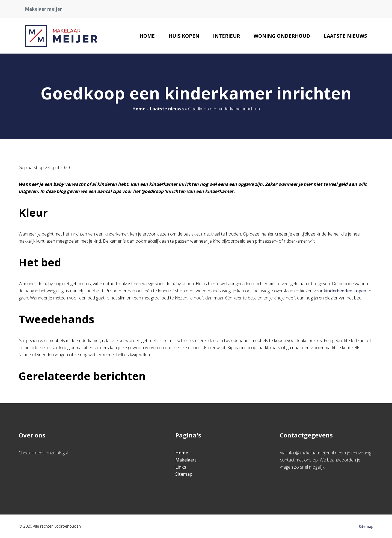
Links (181, 467)
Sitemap (184, 474)
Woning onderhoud (282, 36)
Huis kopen (184, 36)
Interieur (226, 36)
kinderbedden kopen (345, 291)
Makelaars (186, 460)
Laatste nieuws (345, 36)
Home (147, 36)
